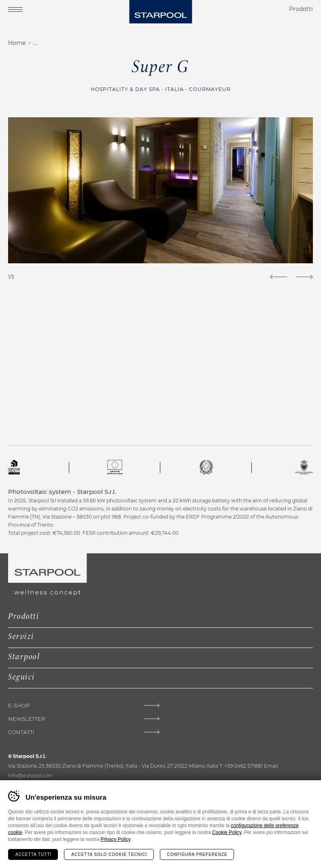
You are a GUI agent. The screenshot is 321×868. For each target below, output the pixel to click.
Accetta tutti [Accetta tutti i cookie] (33, 854)
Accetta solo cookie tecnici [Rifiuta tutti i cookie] (109, 854)
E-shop (19, 706)
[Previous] (279, 277)
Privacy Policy (115, 839)
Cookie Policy (227, 832)
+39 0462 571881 (243, 766)
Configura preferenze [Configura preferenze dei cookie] (197, 854)
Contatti (21, 732)
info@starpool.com (31, 776)
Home (17, 43)
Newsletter (27, 719)
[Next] (304, 277)
